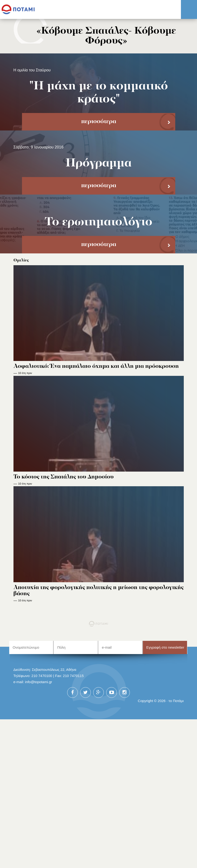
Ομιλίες (21, 260)
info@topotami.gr (39, 682)
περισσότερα (99, 122)
